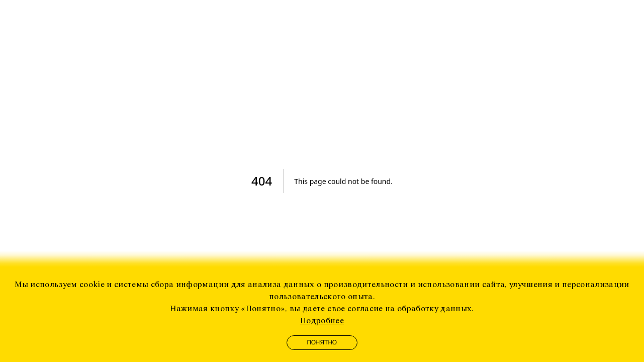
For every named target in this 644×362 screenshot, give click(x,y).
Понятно (322, 343)
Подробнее (322, 321)
